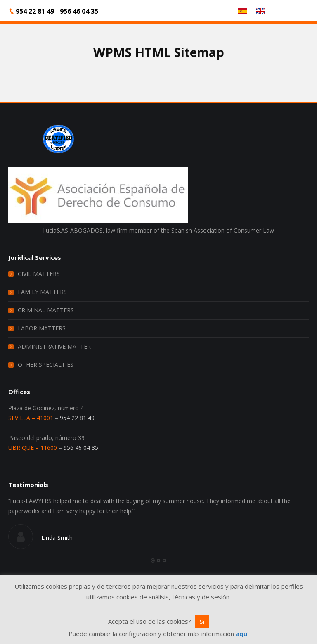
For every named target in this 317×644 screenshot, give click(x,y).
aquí (242, 634)
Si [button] (202, 622)
